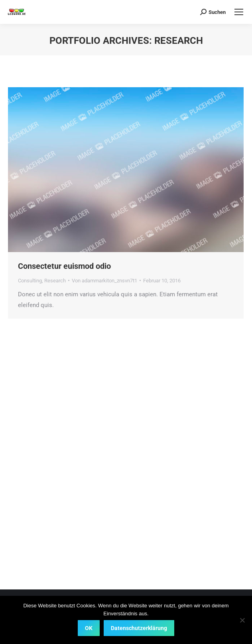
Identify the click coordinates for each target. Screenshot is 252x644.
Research (55, 281)
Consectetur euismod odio (64, 266)
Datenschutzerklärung (139, 628)
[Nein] (242, 620)
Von (104, 281)
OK (89, 628)
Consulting (30, 281)
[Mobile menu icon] (239, 12)
